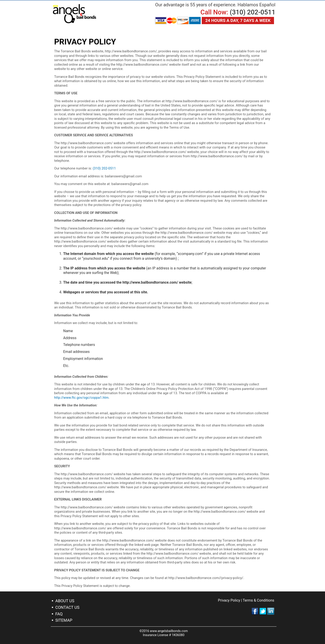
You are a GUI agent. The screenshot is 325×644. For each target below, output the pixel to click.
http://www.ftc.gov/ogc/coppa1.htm (81, 398)
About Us (65, 601)
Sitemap (64, 620)
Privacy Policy (229, 600)
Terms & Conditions (259, 600)
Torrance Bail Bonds (74, 14)
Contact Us (67, 607)
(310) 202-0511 (253, 12)
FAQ (59, 614)
